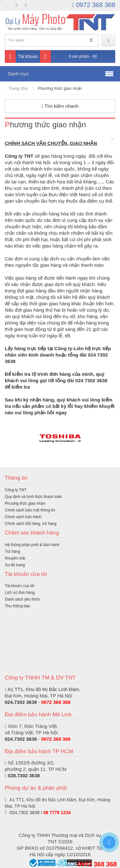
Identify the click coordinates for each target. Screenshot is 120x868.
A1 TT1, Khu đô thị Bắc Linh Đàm (43, 689)
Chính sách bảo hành (23, 517)
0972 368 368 (94, 5)
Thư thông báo (17, 606)
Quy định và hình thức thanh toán (33, 497)
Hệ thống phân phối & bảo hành (32, 545)
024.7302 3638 (21, 702)
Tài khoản (21, 56)
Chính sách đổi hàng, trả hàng (31, 524)
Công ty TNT (16, 490)
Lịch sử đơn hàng (20, 593)
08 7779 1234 (57, 813)
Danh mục (18, 74)
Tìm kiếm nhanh (60, 106)
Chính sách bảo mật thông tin (30, 510)
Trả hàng (12, 552)
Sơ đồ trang (15, 565)
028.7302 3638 (24, 775)
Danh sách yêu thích (22, 599)
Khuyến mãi (15, 558)
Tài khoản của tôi (20, 586)
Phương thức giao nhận (60, 88)
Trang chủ (18, 88)
